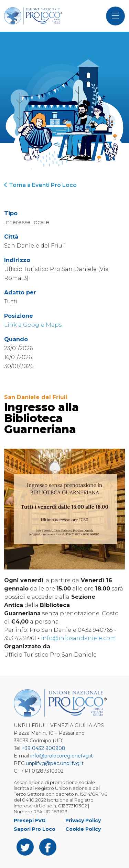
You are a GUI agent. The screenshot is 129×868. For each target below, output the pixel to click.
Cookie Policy (83, 829)
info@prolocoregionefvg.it (62, 756)
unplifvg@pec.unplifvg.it (55, 763)
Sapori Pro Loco (35, 829)
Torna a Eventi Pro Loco (40, 185)
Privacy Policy (83, 820)
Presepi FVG (30, 820)
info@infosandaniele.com (78, 638)
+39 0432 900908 (44, 748)
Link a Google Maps (33, 325)
